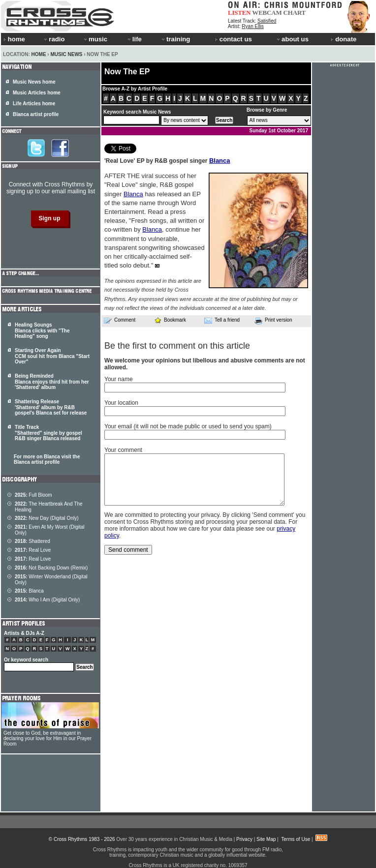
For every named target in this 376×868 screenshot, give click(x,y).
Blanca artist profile (36, 114)
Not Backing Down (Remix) (51, 568)
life (134, 39)
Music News (66, 54)
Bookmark (170, 320)
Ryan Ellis (252, 26)
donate (344, 39)
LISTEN (239, 13)
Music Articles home (37, 93)
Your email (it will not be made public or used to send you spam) (188, 426)
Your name (119, 379)
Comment (120, 320)
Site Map (266, 839)
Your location (121, 403)
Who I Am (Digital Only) (47, 600)
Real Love (33, 550)
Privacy (244, 839)
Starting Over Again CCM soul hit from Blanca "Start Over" (52, 356)
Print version (273, 321)
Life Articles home (34, 104)
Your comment (123, 450)
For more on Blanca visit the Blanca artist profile (47, 459)
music (95, 39)
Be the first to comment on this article (177, 346)
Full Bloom (33, 495)
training (175, 39)
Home (39, 54)
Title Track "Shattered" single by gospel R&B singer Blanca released (48, 433)
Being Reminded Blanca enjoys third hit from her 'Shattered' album (52, 382)
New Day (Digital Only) (47, 518)
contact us (234, 39)
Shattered (32, 541)
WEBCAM (267, 13)
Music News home (34, 82)
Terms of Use (296, 839)
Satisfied (267, 21)
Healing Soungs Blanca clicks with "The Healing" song (42, 330)
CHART (295, 13)
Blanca (220, 161)
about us (292, 39)
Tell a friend (222, 320)
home (14, 39)
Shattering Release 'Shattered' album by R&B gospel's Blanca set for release (51, 407)
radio (54, 39)
